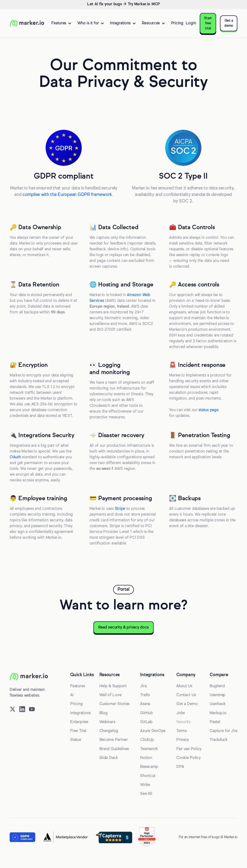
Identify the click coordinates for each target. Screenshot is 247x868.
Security (183, 722)
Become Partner (114, 740)
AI (72, 695)
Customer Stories (115, 704)
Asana (145, 704)
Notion (146, 758)
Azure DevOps (153, 731)
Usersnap (217, 695)
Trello (145, 695)
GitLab (146, 722)
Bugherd (217, 686)
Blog (103, 713)
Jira (143, 686)
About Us (184, 686)
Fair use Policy (189, 749)
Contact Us (186, 695)
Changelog (109, 731)
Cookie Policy (189, 758)
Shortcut (148, 776)
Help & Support (113, 686)
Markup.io (218, 713)
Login (191, 23)
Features (78, 686)
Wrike (145, 785)
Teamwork (149, 749)
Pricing (177, 23)
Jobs (181, 713)
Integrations (80, 713)
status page (208, 410)
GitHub (146, 713)
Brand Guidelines (114, 749)
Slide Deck (109, 758)
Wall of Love (110, 695)
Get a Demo (187, 704)
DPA (180, 767)
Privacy (183, 740)
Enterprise (79, 722)
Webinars (107, 722)
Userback (218, 704)
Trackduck (219, 740)
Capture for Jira (223, 731)
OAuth (15, 457)
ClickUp (147, 740)
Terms (182, 731)
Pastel (215, 722)
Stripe (120, 509)
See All (146, 794)
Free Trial (78, 731)
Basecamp (149, 767)
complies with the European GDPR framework (67, 195)
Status (75, 740)
